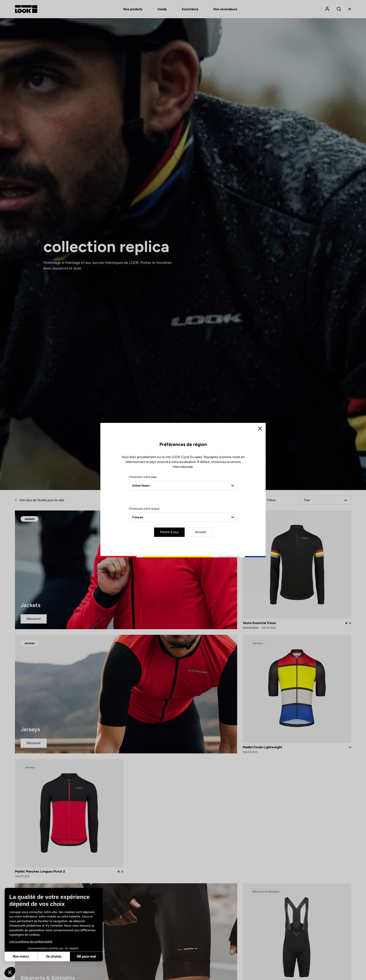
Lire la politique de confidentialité (31, 942)
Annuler (201, 532)
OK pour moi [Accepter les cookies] (86, 957)
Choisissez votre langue (144, 509)
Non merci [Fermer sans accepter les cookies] (21, 957)
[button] (10, 972)
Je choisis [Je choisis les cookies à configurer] (54, 957)
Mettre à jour (169, 532)
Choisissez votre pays (143, 477)
